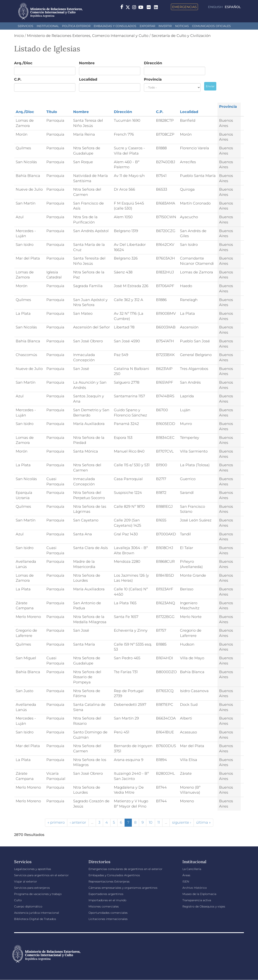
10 (151, 822)
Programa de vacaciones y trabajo (38, 894)
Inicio (19, 36)
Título (52, 112)
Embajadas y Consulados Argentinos (114, 875)
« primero (56, 822)
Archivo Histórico (195, 888)
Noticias (182, 26)
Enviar (210, 86)
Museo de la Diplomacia (199, 894)
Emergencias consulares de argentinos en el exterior (125, 869)
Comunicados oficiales (211, 26)
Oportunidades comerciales (108, 913)
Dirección (153, 63)
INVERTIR (165, 26)
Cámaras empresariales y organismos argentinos (123, 888)
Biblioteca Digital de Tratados (35, 919)
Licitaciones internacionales (108, 919)
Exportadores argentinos (106, 894)
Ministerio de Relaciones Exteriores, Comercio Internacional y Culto (88, 36)
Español (233, 7)
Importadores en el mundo (107, 900)
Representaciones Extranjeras (109, 881)
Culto (18, 900)
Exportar (147, 26)
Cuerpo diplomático (28, 906)
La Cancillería (192, 869)
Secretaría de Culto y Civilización (181, 36)
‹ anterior (78, 822)
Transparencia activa (197, 900)
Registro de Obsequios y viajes (204, 906)
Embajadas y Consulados (115, 26)
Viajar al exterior (26, 881)
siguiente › (182, 822)
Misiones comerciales (104, 906)
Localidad (88, 79)
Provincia (153, 79)
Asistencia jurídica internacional (37, 913)
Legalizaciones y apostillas (33, 869)
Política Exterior (76, 26)
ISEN (186, 881)
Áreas (186, 875)
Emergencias (184, 7)
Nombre (87, 63)
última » (203, 822)
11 (159, 822)
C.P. (18, 79)
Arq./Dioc (23, 63)
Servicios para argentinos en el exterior (41, 875)
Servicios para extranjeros (32, 888)
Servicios (25, 26)
